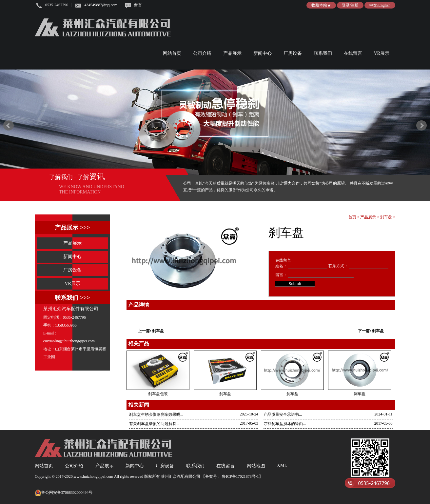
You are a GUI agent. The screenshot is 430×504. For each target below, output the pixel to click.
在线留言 (353, 53)
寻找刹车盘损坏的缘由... (285, 424)
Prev (9, 126)
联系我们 (323, 53)
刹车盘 (386, 217)
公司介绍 (202, 53)
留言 (138, 5)
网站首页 (172, 53)
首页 (352, 217)
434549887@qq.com (101, 5)
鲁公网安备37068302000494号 (64, 493)
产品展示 (232, 53)
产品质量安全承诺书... (283, 414)
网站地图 (256, 466)
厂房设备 (293, 53)
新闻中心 (263, 53)
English (384, 5)
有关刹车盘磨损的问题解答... (154, 424)
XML (282, 465)
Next (421, 126)
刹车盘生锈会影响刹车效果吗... (156, 414)
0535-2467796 (57, 5)
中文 (373, 5)
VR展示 (382, 53)
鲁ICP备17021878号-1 (240, 476)
